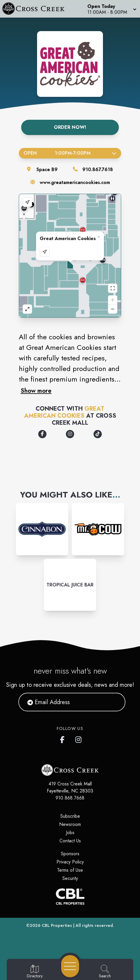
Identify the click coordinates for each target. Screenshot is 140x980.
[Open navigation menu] (70, 966)
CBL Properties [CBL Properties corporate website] (57, 925)
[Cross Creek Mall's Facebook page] (64, 738)
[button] (111, 9)
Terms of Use (70, 870)
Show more (36, 391)
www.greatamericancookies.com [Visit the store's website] (75, 182)
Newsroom (70, 824)
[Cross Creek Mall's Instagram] (79, 738)
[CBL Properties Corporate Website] (70, 896)
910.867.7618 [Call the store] (98, 169)
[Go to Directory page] (35, 972)
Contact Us (70, 841)
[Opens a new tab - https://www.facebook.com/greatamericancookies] (42, 434)
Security (70, 878)
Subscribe (70, 816)
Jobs (70, 833)
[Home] (36, 9)
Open (70, 153)
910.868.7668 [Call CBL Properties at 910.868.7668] (70, 798)
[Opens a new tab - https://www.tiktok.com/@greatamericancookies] (98, 434)
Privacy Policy (70, 862)
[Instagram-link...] (42, 529)
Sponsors (70, 854)
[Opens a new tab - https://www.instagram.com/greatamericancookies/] (70, 434)
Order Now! (70, 127)
